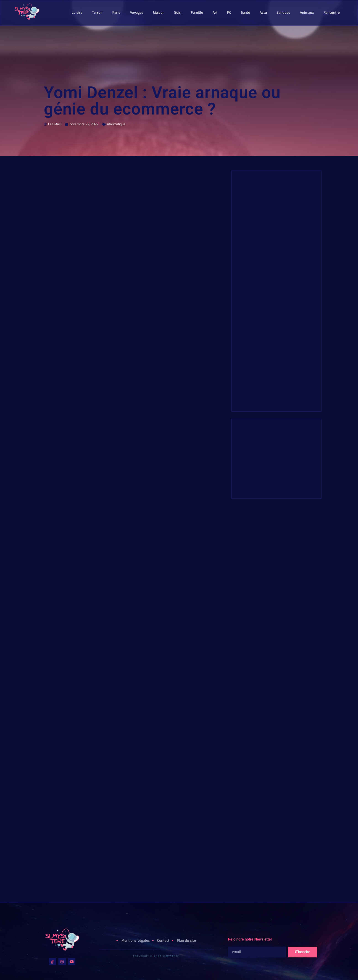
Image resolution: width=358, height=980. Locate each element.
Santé (245, 13)
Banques (283, 13)
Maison (159, 13)
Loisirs (77, 13)
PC (229, 13)
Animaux (307, 13)
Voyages (137, 13)
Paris (116, 13)
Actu (263, 13)
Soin (178, 13)
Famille (197, 13)
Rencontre (332, 13)
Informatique (103, 124)
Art (215, 13)
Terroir (97, 13)
